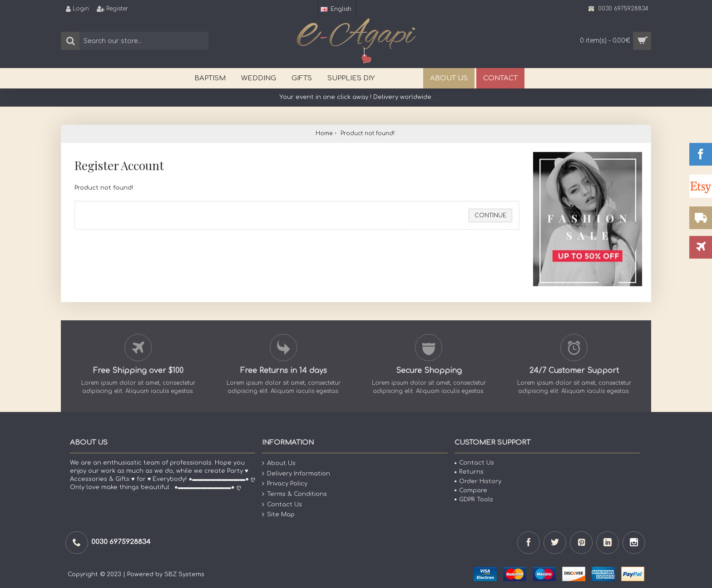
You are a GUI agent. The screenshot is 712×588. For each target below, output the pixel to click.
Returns (469, 472)
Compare (471, 490)
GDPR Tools (474, 500)
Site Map (278, 515)
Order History (478, 481)
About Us (279, 463)
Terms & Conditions (294, 494)
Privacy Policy (285, 484)
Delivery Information (296, 474)
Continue (490, 216)
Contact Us (282, 504)
